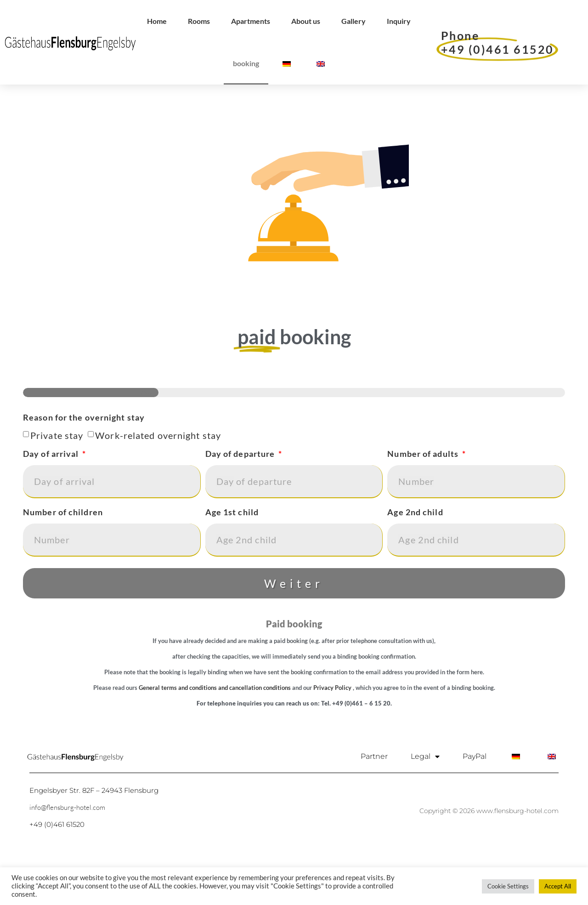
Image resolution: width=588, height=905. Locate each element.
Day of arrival (52, 497)
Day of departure (241, 497)
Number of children (63, 556)
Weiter (294, 626)
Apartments (251, 21)
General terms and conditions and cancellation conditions (215, 730)
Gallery (353, 21)
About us (306, 21)
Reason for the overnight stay (84, 461)
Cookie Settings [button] (508, 886)
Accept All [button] (558, 886)
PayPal (475, 799)
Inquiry (399, 21)
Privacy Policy (332, 730)
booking (246, 63)
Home (157, 21)
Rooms (199, 21)
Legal (425, 799)
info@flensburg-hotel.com (67, 850)
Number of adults (424, 497)
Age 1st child (232, 556)
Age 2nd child (415, 556)
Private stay (57, 478)
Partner (374, 799)
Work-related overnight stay (158, 478)
